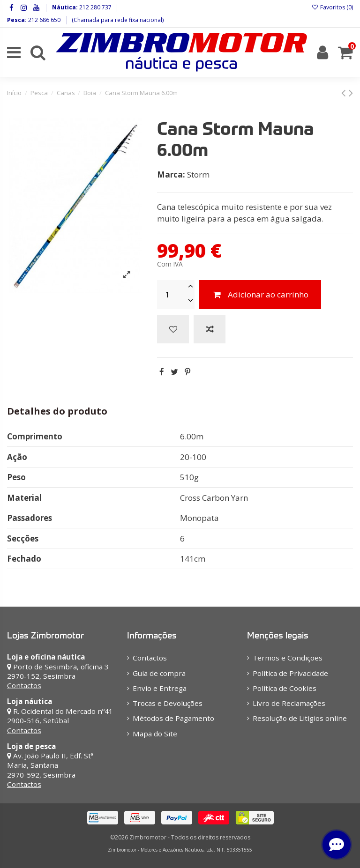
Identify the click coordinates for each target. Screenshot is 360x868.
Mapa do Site (155, 734)
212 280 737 (95, 7)
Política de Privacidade (290, 673)
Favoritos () (332, 7)
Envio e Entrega (160, 688)
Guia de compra (159, 673)
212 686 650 (44, 20)
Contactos (24, 685)
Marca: (171, 174)
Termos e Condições (288, 658)
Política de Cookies (285, 688)
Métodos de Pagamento (173, 718)
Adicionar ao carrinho (260, 294)
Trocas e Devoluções (168, 703)
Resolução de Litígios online (300, 718)
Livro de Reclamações (289, 703)
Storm (198, 174)
